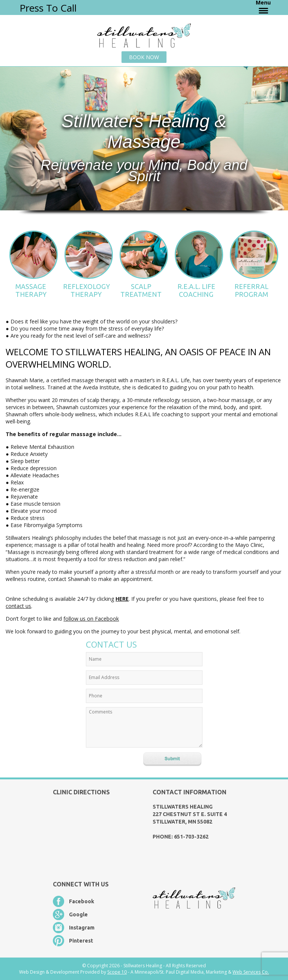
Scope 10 (117, 972)
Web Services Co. (251, 972)
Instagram (82, 928)
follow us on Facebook (91, 619)
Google (78, 914)
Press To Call (48, 8)
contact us (18, 606)
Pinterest (81, 941)
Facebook (82, 901)
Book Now (144, 57)
